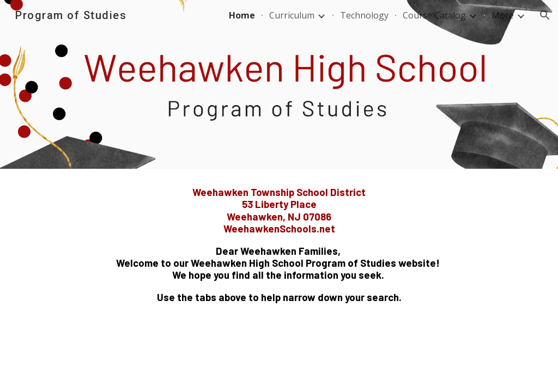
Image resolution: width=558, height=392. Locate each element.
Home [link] (242, 15)
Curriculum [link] (292, 15)
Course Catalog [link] (434, 15)
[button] (545, 15)
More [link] (503, 15)
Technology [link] (364, 15)
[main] (279, 245)
